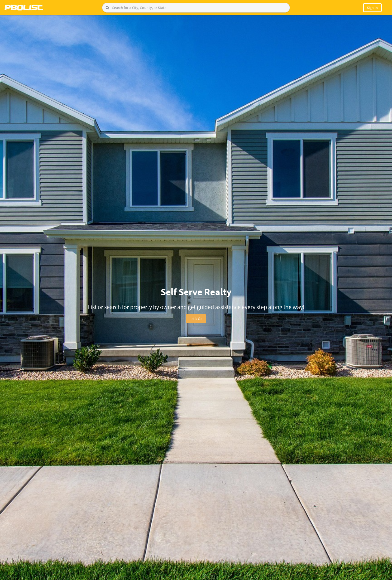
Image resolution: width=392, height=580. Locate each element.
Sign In (372, 8)
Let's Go (196, 319)
